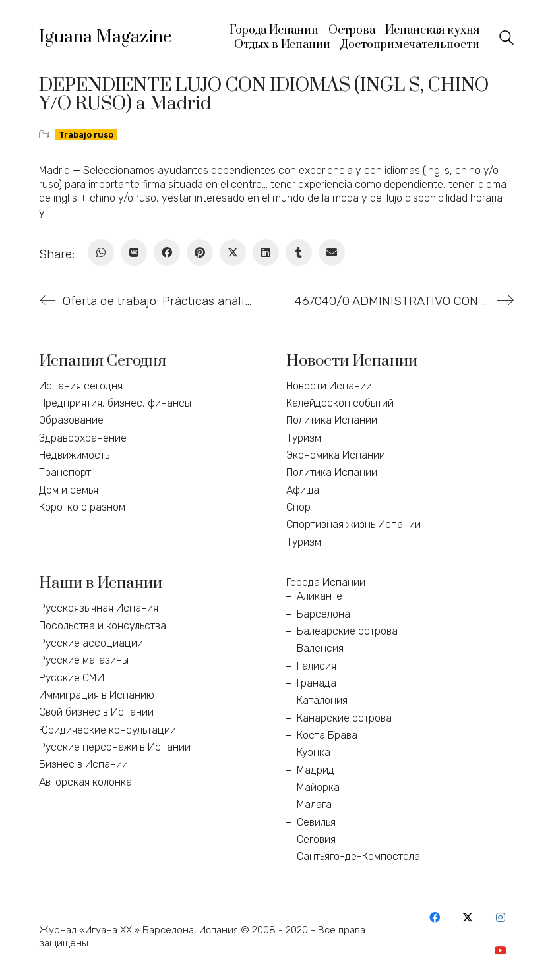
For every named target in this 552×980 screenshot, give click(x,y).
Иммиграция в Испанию (97, 695)
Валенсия (320, 648)
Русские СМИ (72, 678)
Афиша (303, 490)
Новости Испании (329, 386)
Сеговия (316, 839)
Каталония (322, 700)
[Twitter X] (233, 252)
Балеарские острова (347, 631)
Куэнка (314, 752)
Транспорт (65, 472)
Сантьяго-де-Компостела (358, 856)
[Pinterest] (200, 252)
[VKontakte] (134, 252)
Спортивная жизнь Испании (353, 524)
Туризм (304, 438)
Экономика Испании (336, 455)
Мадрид (316, 770)
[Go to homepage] (106, 38)
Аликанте (320, 596)
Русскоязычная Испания (99, 608)
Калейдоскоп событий (340, 403)
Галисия (317, 666)
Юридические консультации (107, 730)
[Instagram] (501, 917)
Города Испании (326, 582)
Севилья (316, 822)
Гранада (317, 683)
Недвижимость (74, 455)
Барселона (323, 614)
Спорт (301, 507)
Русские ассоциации (91, 643)
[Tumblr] (299, 252)
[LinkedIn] (266, 252)
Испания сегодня (81, 386)
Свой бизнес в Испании (96, 712)
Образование (71, 420)
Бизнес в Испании (83, 764)
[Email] (332, 252)
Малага (314, 804)
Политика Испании (332, 420)
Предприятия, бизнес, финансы (115, 403)
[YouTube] (501, 950)
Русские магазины (84, 660)
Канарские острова (344, 718)
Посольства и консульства (103, 626)
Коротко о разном (82, 507)
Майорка (318, 787)
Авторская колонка (85, 782)
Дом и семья (69, 490)
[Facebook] (167, 252)
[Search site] (506, 39)
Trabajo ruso (86, 135)
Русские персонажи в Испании (115, 747)
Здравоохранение (83, 438)
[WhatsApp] (101, 252)
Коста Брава (327, 735)
